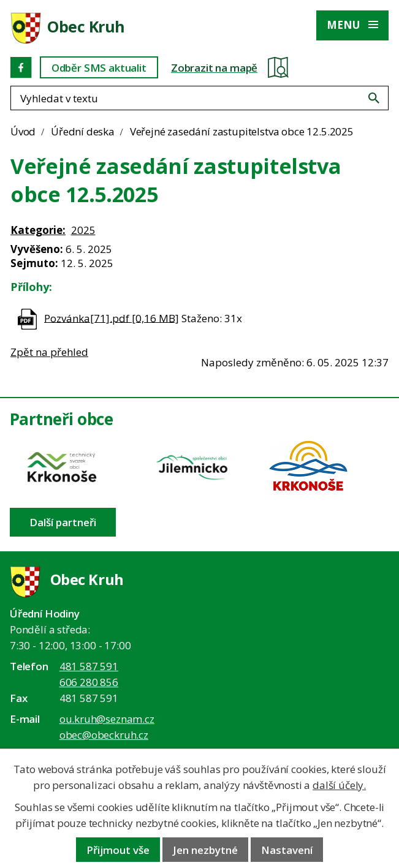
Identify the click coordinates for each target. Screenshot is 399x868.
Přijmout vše (118, 850)
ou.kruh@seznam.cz (107, 719)
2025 (83, 230)
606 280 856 (89, 682)
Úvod (23, 131)
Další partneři (63, 522)
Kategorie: (38, 230)
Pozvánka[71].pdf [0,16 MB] (112, 318)
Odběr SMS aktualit (99, 68)
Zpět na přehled (49, 352)
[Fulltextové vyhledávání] (199, 98)
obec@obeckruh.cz (104, 735)
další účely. (339, 785)
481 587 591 (89, 666)
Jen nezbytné (205, 850)
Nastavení (287, 850)
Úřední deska (83, 131)
